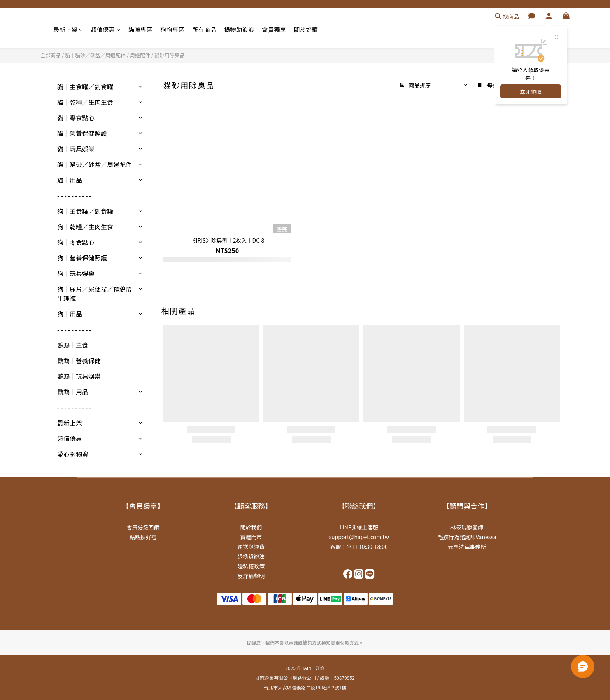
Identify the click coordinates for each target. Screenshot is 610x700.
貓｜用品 (70, 180)
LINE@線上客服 (359, 527)
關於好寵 (306, 29)
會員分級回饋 (143, 527)
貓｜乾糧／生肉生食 (85, 102)
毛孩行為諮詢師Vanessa (467, 537)
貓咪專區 (140, 29)
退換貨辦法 (251, 556)
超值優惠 (106, 29)
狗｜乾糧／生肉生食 (85, 227)
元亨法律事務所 (467, 547)
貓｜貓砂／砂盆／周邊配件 (95, 55)
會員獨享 (274, 29)
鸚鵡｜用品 (73, 392)
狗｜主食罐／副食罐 (85, 211)
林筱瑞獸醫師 (467, 527)
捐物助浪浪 (239, 29)
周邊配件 (140, 55)
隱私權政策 (251, 566)
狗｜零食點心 (76, 242)
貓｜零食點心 (76, 118)
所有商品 (204, 29)
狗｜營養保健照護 (82, 258)
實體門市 (251, 537)
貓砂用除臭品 (170, 55)
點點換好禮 (143, 537)
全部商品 (51, 55)
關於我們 (251, 527)
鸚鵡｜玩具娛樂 (79, 376)
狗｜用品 (70, 314)
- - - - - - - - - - (74, 195)
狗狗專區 (172, 29)
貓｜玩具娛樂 (76, 149)
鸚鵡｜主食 (73, 345)
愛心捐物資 (73, 454)
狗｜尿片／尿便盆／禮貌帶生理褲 (95, 294)
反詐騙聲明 (251, 576)
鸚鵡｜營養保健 (79, 361)
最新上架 (68, 29)
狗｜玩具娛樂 (76, 273)
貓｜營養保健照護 (82, 133)
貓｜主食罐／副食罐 (85, 86)
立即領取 (531, 91)
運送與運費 (251, 547)
